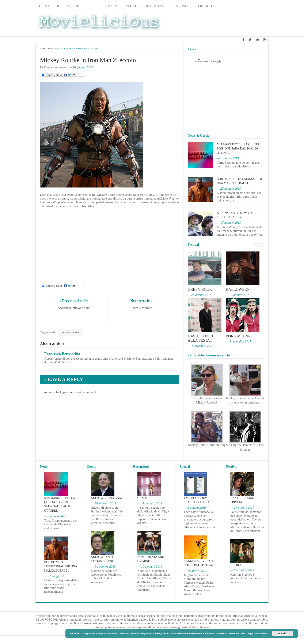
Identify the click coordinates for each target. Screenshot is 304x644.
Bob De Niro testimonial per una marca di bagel (61, 566)
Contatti (205, 6)
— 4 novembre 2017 (200, 346)
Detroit (237, 565)
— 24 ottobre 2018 (199, 295)
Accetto (283, 633)
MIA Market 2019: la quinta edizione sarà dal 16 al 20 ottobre (238, 149)
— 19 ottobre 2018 (237, 295)
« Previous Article (74, 301)
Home (44, 6)
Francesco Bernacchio (62, 354)
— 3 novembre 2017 (238, 341)
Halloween (238, 289)
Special (131, 6)
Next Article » (141, 301)
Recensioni (68, 6)
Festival (180, 6)
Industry (155, 6)
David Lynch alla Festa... (200, 338)
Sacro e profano (141, 308)
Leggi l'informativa (257, 633)
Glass (142, 498)
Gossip (110, 6)
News (92, 6)
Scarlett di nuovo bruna (74, 308)
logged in (66, 392)
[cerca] (222, 61)
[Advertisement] (235, 23)
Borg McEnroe (241, 336)
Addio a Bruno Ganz (107, 498)
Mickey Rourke (70, 332)
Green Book (200, 289)
